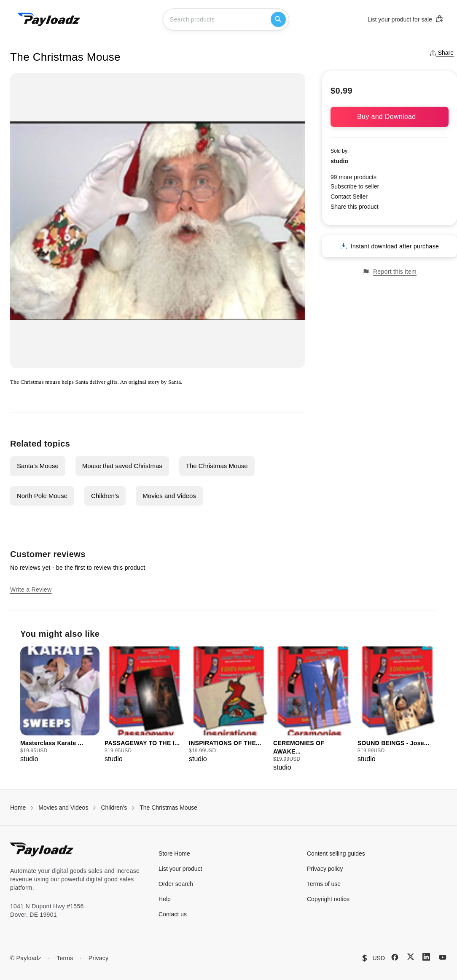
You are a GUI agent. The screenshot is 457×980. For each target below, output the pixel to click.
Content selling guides (336, 853)
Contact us (173, 914)
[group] (60, 705)
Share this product (355, 207)
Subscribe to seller (355, 186)
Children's (105, 496)
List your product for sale (406, 19)
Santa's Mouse (38, 466)
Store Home (174, 853)
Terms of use (324, 884)
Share (442, 53)
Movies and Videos (169, 496)
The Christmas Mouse (217, 466)
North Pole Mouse (42, 496)
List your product (180, 869)
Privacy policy (325, 869)
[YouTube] (443, 957)
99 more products (354, 177)
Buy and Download (390, 117)
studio (339, 161)
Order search (176, 884)
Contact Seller (349, 197)
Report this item (390, 272)
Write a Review (31, 590)
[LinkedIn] (426, 957)
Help (165, 899)
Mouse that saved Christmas (122, 466)
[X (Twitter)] (411, 957)
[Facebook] (395, 957)
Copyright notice (328, 899)
